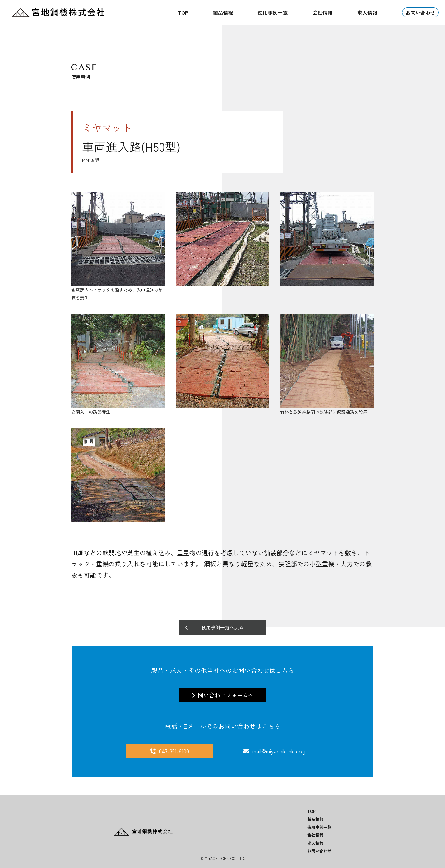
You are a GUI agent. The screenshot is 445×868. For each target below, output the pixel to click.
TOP (183, 12)
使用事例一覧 (273, 12)
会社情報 (322, 12)
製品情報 (223, 12)
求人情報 (367, 12)
